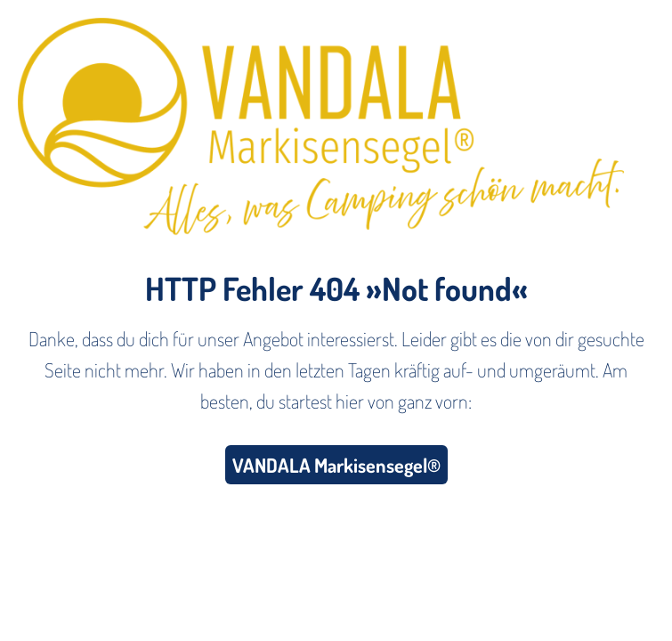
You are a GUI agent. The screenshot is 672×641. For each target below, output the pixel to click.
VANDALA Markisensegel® (336, 465)
